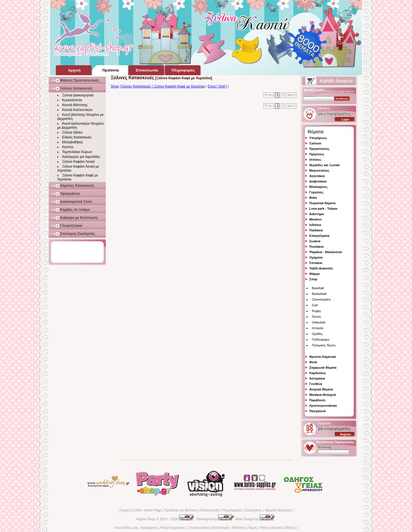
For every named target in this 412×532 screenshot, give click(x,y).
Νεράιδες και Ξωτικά (324, 165)
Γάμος (252, 528)
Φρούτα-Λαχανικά (323, 357)
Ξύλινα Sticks (72, 132)
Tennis (316, 317)
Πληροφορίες (232, 510)
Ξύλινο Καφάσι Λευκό (78, 162)
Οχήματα (316, 257)
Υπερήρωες (318, 138)
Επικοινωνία (210, 510)
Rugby (316, 311)
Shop (115, 86)
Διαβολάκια (318, 181)
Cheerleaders (321, 299)
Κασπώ (68, 147)
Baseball (318, 288)
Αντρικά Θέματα (321, 389)
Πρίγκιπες (317, 154)
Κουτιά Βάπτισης (75, 105)
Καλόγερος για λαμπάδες (81, 157)
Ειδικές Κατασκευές (77, 137)
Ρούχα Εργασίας (173, 528)
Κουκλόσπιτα (72, 100)
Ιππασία (318, 328)
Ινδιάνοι (315, 225)
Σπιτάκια (316, 263)
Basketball (319, 294)
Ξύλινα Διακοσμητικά (78, 95)
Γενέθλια (316, 384)
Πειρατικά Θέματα (322, 203)
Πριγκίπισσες (319, 149)
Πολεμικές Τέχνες (324, 345)
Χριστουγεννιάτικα (323, 406)
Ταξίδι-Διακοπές (321, 268)
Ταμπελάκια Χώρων (77, 152)
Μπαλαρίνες (318, 187)
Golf (315, 305)
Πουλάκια (316, 247)
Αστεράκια (317, 378)
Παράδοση (317, 400)
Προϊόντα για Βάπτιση (181, 510)
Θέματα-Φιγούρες (278, 510)
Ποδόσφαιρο (321, 340)
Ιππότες (315, 160)
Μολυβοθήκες (73, 142)
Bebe (313, 198)
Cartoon (315, 143)
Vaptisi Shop (146, 519)
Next (291, 95)
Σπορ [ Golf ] (217, 86)
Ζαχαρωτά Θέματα (323, 368)
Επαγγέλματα (319, 236)
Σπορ (313, 279)
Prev (269, 95)
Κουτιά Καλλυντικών (77, 110)
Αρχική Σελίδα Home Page (141, 510)
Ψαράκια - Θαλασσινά (326, 252)
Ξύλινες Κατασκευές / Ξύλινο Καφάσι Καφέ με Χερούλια (163, 86)
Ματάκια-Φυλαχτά (323, 395)
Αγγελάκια (317, 176)
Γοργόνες (316, 192)
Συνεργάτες (253, 510)
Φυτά (313, 362)
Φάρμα (314, 274)
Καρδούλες (318, 373)
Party (264, 528)
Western (315, 219)
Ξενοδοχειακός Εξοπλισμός (209, 528)
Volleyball (318, 322)
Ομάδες (317, 334)
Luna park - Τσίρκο (323, 209)
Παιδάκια (316, 230)
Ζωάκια (315, 241)
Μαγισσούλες (319, 170)
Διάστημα (316, 214)
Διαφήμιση (149, 528)
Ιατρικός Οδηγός (283, 528)
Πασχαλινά (317, 411)
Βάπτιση (239, 528)
